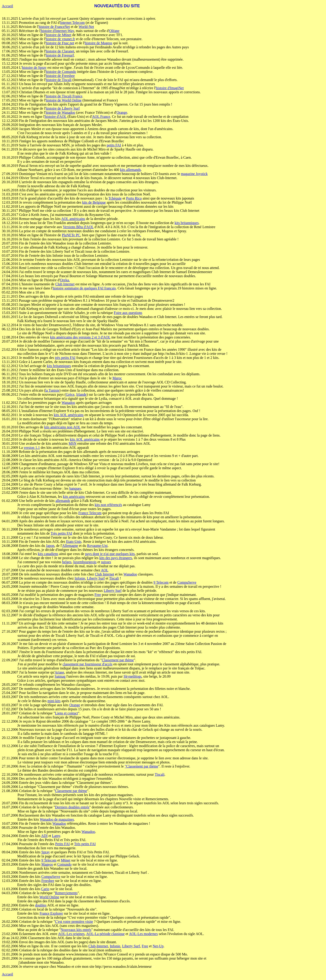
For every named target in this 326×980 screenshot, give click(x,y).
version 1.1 (32, 448)
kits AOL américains (69, 415)
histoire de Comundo (61, 72)
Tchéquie (115, 198)
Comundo (64, 864)
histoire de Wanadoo (60, 112)
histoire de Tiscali (59, 80)
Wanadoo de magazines (57, 819)
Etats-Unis (74, 542)
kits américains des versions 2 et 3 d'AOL (80, 337)
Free (98, 595)
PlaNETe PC (71, 235)
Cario (45, 889)
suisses (106, 562)
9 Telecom (161, 582)
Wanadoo (68, 403)
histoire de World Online (64, 100)
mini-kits (54, 701)
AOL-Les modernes (143, 934)
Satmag (60, 676)
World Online (49, 897)
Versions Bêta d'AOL (78, 227)
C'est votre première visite (74, 922)
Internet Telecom (72, 23)
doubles (41, 905)
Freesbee (48, 881)
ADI (44, 836)
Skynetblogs (132, 676)
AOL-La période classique (105, 934)
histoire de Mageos (98, 43)
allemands (63, 501)
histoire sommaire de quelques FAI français (84, 288)
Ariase (59, 672)
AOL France (101, 117)
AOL (105, 570)
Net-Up (158, 946)
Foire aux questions (128, 313)
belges (67, 562)
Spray (45, 852)
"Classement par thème (141, 766)
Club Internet (65, 284)
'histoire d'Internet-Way (57, 31)
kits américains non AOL (62, 427)
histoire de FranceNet (54, 27)
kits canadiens (48, 554)
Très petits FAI (61, 533)
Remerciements (66, 893)
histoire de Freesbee (60, 76)
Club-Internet (98, 946)
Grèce (70, 394)
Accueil (7, 6)
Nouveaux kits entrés (76, 930)
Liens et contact (66, 713)
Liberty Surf (96, 578)
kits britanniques (186, 223)
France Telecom (90, 513)
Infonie (80, 578)
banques (75, 488)
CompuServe (187, 582)
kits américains (74, 497)
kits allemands (130, 170)
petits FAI (114, 145)
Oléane (114, 31)
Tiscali (114, 578)
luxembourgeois (85, 562)
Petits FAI (62, 844)
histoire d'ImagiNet (170, 88)
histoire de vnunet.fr (60, 39)
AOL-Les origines (71, 934)
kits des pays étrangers (116, 558)
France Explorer (51, 913)
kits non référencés (108, 505)
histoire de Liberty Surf (63, 108)
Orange (122, 112)
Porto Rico (134, 198)
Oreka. (65, 280)
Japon (50, 546)
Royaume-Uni (97, 546)
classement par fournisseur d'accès (88, 664)
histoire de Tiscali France (64, 96)
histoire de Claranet (60, 51)
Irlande (81, 394)
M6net (66, 860)
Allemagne (70, 546)
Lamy (56, 836)
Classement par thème (118, 660)
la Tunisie (52, 390)
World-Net (86, 27)
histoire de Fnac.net (60, 43)
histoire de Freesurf (60, 55)
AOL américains (73, 219)
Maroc (117, 378)
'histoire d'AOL (55, 117)
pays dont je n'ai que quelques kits (110, 554)
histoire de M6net (59, 35)
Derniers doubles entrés (72, 807)
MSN (72, 443)
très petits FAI (65, 358)
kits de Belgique (94, 202)
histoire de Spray (34, 68)
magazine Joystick (194, 174)
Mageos (47, 864)
